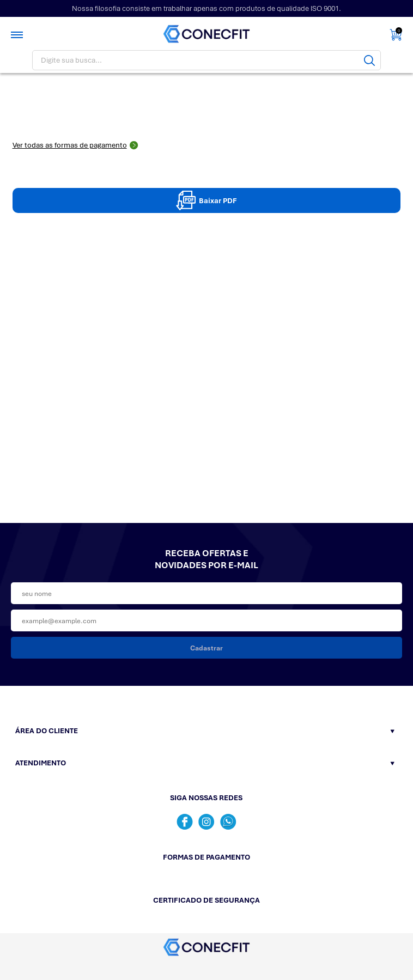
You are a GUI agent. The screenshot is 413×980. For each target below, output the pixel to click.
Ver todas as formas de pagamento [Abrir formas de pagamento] (75, 145)
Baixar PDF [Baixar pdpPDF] (206, 200)
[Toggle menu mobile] (18, 35)
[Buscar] (369, 60)
